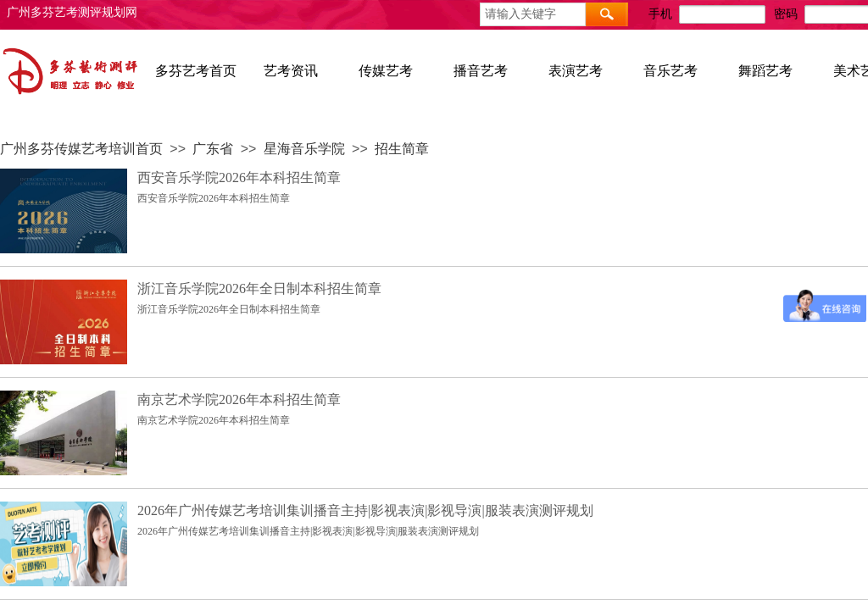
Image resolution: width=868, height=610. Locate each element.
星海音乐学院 (304, 149)
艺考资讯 (291, 71)
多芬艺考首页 (196, 71)
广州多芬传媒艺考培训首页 (81, 149)
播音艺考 (481, 71)
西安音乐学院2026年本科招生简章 (239, 177)
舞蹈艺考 (765, 71)
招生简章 (402, 149)
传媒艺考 (386, 71)
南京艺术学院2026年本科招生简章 (239, 399)
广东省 (213, 149)
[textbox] (533, 14)
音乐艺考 (670, 71)
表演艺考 (576, 71)
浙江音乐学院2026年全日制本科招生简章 (259, 288)
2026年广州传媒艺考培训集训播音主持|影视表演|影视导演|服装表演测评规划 (365, 510)
